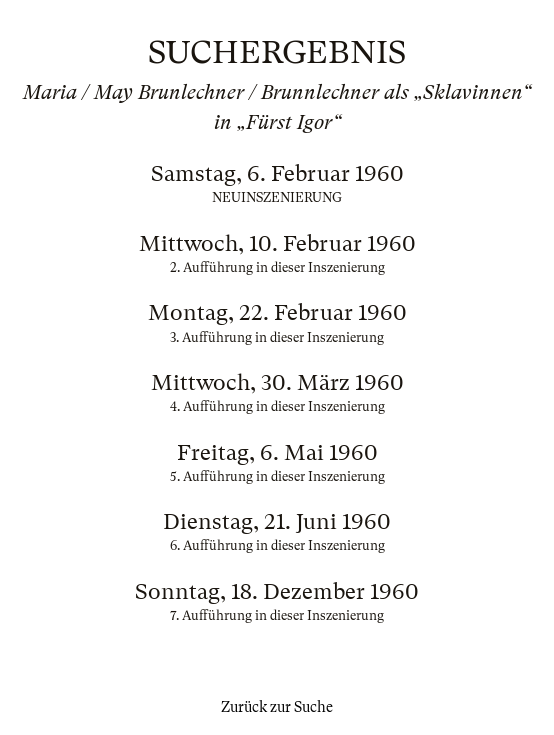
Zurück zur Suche (277, 707)
